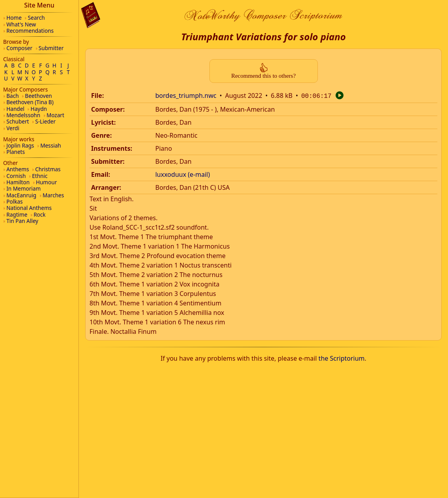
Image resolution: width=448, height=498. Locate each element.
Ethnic (40, 176)
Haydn (39, 109)
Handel (15, 109)
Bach (12, 96)
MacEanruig (21, 195)
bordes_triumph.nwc (186, 95)
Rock (39, 214)
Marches (53, 195)
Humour (46, 182)
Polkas (14, 201)
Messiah (51, 145)
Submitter (51, 48)
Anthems (18, 169)
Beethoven (38, 96)
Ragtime (17, 214)
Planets (16, 152)
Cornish (16, 176)
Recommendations (30, 31)
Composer (19, 48)
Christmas (48, 169)
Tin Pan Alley (22, 221)
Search (36, 18)
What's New (21, 24)
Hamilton (18, 182)
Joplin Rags (20, 145)
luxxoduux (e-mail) (183, 174)
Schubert (18, 121)
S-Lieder (45, 121)
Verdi (13, 128)
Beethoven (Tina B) (30, 102)
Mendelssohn (23, 115)
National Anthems (29, 208)
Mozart (55, 115)
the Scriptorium (342, 358)
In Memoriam (23, 188)
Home (14, 18)
